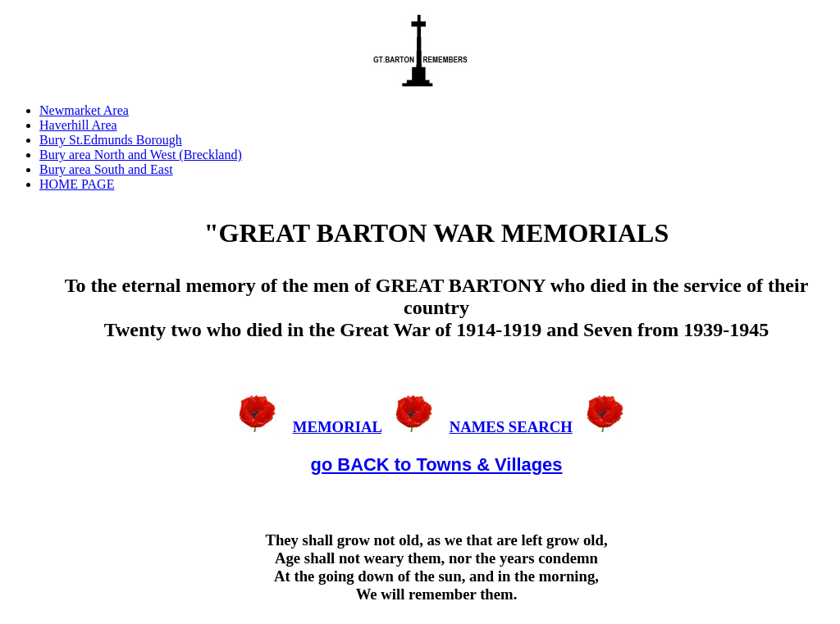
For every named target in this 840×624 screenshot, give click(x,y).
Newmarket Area (84, 110)
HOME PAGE (77, 184)
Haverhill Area (78, 125)
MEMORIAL (337, 427)
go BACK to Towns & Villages (437, 465)
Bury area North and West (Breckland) (141, 155)
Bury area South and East (106, 169)
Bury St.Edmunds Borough (111, 140)
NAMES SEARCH (511, 427)
